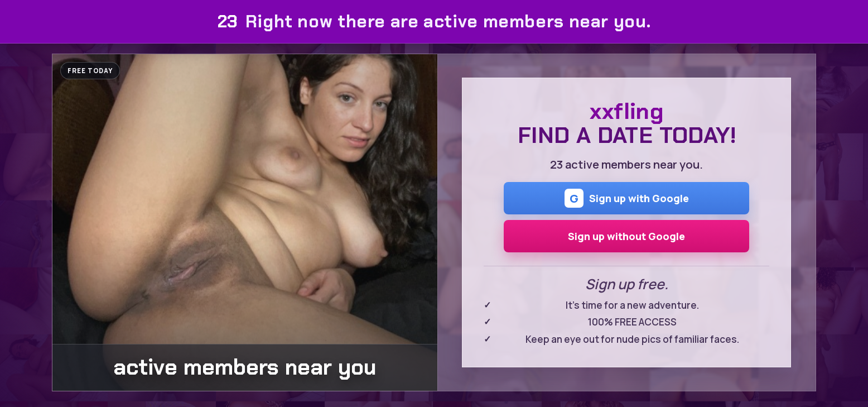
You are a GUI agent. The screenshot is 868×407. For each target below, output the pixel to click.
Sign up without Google (626, 236)
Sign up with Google (627, 198)
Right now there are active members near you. (434, 21)
